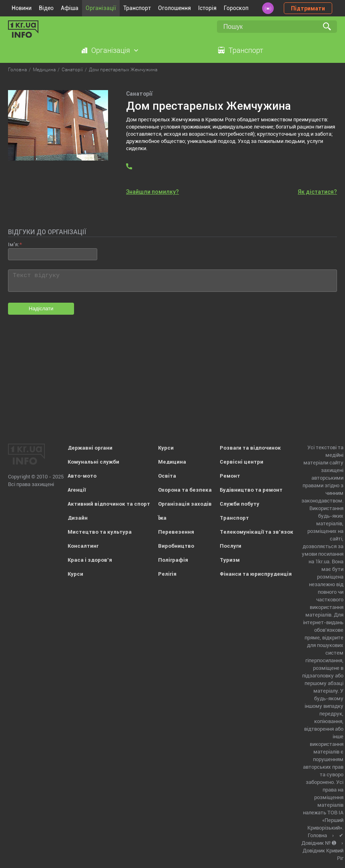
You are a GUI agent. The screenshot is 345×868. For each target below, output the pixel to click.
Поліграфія (173, 560)
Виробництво (176, 546)
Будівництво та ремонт (251, 490)
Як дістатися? (317, 192)
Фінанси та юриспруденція (256, 574)
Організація (111, 50)
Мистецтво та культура (100, 532)
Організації (101, 8)
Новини (22, 8)
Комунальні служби (93, 462)
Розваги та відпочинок (250, 448)
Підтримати (308, 8)
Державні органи (90, 448)
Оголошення (175, 8)
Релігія (167, 574)
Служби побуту (240, 504)
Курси (75, 574)
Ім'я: (13, 244)
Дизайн (78, 518)
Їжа (162, 518)
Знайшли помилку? (152, 192)
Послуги (231, 546)
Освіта (167, 476)
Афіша (70, 8)
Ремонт (230, 476)
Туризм (230, 560)
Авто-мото (82, 476)
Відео (46, 8)
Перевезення (176, 532)
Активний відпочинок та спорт (109, 504)
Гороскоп (236, 8)
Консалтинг (83, 546)
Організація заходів (185, 504)
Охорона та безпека (185, 490)
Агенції (77, 490)
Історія (207, 8)
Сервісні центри (242, 462)
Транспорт (137, 8)
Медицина (172, 462)
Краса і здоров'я (90, 560)
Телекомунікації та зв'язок (257, 532)
